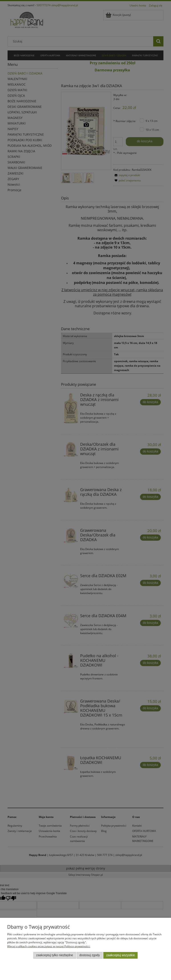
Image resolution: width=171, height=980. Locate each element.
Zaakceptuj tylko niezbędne (55, 955)
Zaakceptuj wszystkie (121, 955)
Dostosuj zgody (90, 955)
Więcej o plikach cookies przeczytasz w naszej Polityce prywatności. (49, 946)
